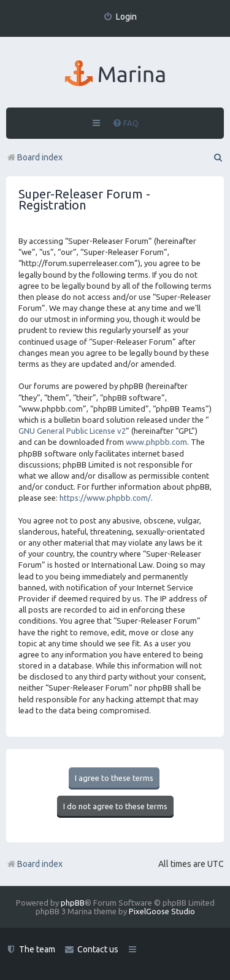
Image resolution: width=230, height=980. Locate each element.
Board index (34, 864)
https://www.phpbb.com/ (105, 498)
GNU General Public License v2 (72, 431)
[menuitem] (120, 17)
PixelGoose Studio (162, 911)
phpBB (73, 903)
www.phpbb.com (156, 442)
